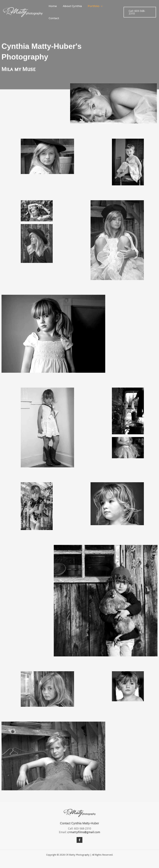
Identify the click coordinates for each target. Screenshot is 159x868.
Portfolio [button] (94, 7)
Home (54, 7)
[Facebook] (79, 840)
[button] (100, 7)
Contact (112, 7)
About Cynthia (73, 7)
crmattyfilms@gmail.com (84, 832)
